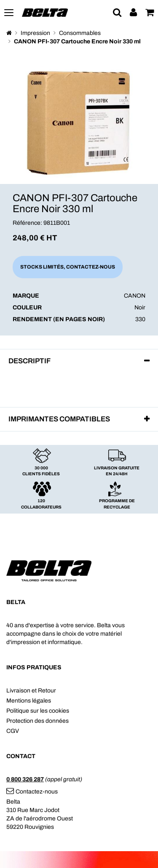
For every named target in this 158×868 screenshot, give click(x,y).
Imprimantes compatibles (59, 419)
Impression (35, 33)
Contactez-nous (32, 792)
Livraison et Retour (31, 691)
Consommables (80, 33)
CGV (13, 731)
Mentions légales (29, 701)
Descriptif (29, 361)
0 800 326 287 (25, 779)
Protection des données (37, 721)
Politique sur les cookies (38, 711)
